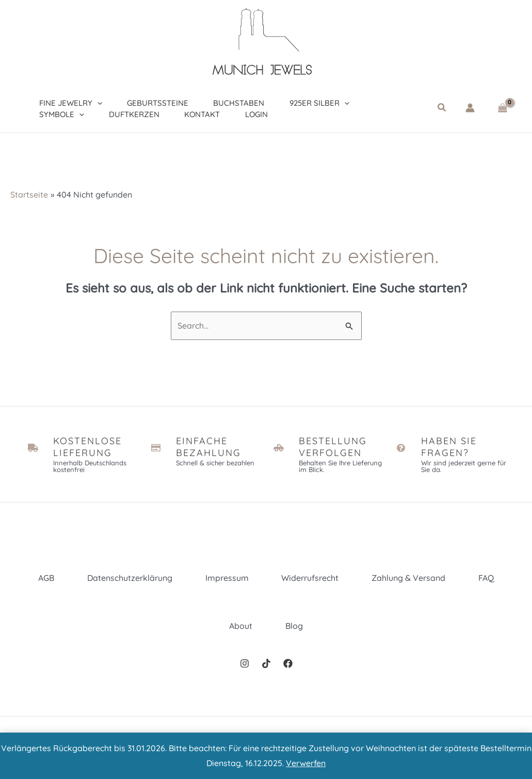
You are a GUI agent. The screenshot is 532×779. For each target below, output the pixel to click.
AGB (46, 578)
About (241, 626)
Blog (294, 626)
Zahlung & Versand (409, 578)
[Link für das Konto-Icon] (470, 108)
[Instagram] (245, 663)
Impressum (227, 578)
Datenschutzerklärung (130, 578)
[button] (442, 108)
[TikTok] (266, 663)
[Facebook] (288, 663)
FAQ (487, 578)
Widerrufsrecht (310, 578)
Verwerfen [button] (306, 763)
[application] (94, 101)
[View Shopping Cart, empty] (502, 108)
